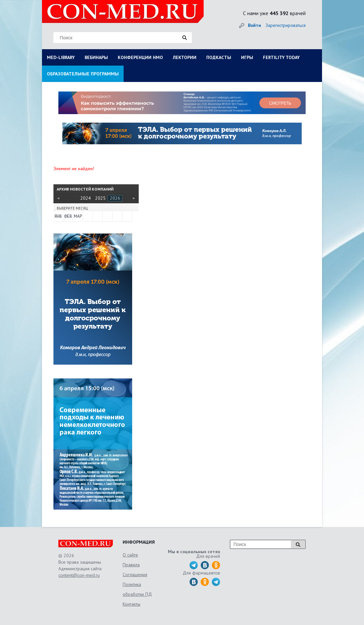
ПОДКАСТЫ (219, 57)
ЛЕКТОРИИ (185, 57)
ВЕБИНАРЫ (96, 57)
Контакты (131, 604)
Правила (131, 565)
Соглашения (135, 575)
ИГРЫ (247, 57)
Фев (68, 216)
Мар (78, 216)
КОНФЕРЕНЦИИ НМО (140, 57)
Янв (58, 216)
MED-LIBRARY (61, 57)
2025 (100, 198)
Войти (254, 25)
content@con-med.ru (79, 575)
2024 (86, 198)
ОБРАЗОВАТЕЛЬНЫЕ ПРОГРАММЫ (83, 74)
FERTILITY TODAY (281, 57)
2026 (115, 198)
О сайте (130, 555)
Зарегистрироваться (286, 25)
